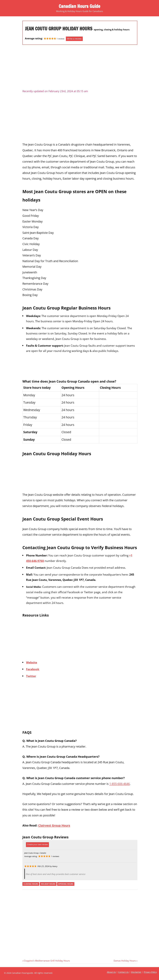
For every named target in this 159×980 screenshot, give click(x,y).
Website (32, 662)
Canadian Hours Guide (79, 6)
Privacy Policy (150, 972)
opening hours (66, 884)
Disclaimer (136, 972)
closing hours (31, 884)
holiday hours (48, 884)
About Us (111, 972)
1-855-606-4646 (120, 784)
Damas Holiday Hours (125, 961)
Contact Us (123, 972)
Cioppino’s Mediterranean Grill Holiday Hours (47, 961)
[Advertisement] (80, 68)
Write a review (74, 39)
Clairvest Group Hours (54, 825)
